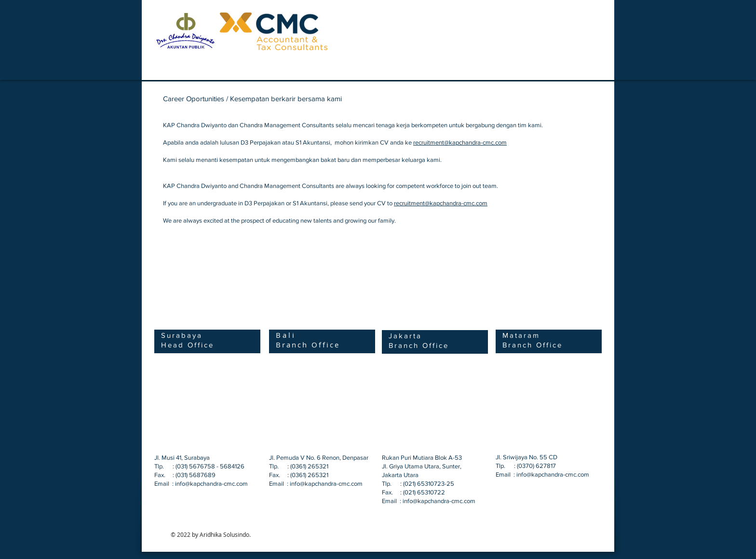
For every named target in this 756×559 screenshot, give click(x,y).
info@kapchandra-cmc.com (211, 484)
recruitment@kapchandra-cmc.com (460, 142)
